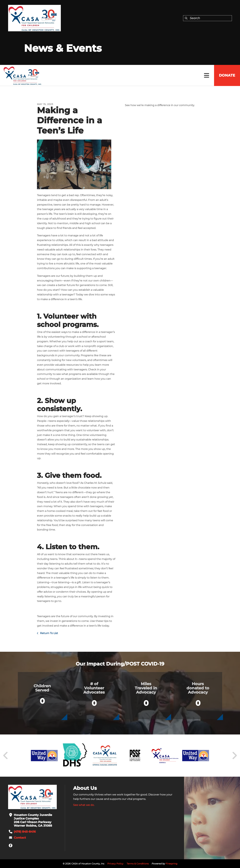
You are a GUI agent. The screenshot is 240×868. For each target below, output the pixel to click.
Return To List (49, 633)
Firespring (172, 864)
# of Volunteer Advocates (94, 688)
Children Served (42, 688)
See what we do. (84, 805)
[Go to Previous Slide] (6, 756)
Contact (20, 838)
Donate (227, 75)
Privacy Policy (115, 864)
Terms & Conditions (138, 864)
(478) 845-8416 (25, 832)
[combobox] (207, 18)
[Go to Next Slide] (234, 756)
